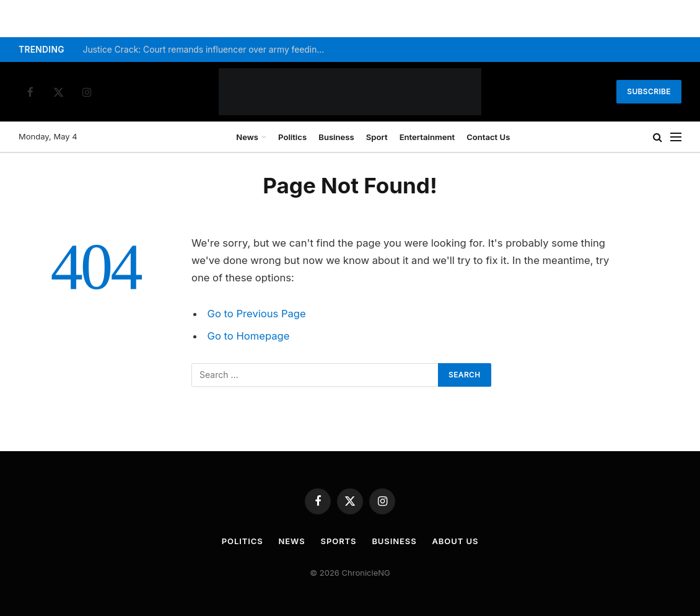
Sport (377, 137)
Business (336, 137)
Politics (292, 137)
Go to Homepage (249, 336)
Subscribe (649, 91)
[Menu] (676, 137)
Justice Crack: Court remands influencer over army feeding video (207, 50)
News (247, 137)
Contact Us (488, 137)
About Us (456, 541)
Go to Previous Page (257, 314)
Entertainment (427, 137)
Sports (339, 541)
